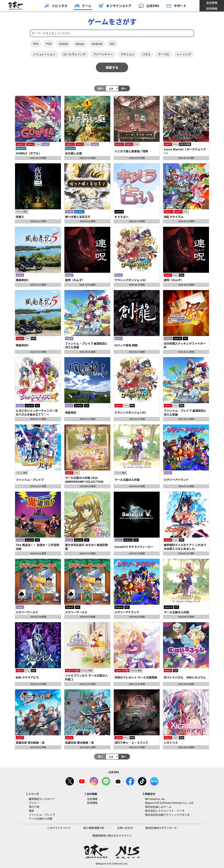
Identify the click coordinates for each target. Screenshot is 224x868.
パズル (146, 54)
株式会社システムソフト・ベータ (165, 811)
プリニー (34, 803)
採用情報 (212, 8)
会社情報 (212, 3)
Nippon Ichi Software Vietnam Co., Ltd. (169, 803)
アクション (127, 54)
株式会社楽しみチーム (158, 807)
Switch (63, 44)
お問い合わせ (125, 828)
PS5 (36, 44)
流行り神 (34, 807)
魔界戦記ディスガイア (42, 799)
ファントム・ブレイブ (42, 815)
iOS (112, 44)
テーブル (164, 54)
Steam (80, 44)
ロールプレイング (74, 54)
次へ (124, 88)
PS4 (49, 44)
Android (97, 44)
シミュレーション (44, 54)
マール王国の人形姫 (41, 818)
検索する (112, 67)
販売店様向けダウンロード (161, 828)
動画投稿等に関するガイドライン (112, 835)
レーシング (184, 54)
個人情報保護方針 (94, 828)
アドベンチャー (103, 54)
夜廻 (31, 811)
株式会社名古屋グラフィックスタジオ (167, 815)
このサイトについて (59, 828)
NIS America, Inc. (155, 799)
